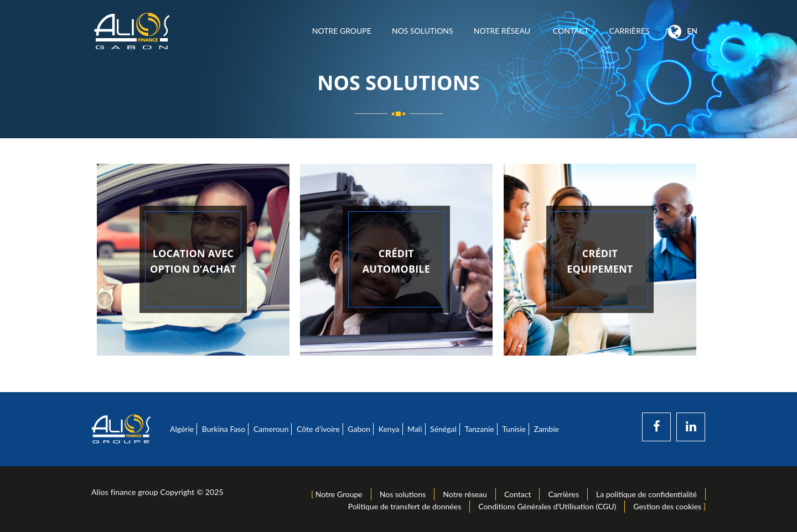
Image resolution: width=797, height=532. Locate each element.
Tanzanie (479, 429)
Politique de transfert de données (405, 506)
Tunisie (514, 429)
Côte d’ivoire (318, 429)
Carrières (629, 31)
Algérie (182, 429)
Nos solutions (422, 31)
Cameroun (271, 429)
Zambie (547, 429)
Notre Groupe (341, 31)
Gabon (359, 429)
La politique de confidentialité (646, 494)
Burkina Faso (224, 429)
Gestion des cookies (667, 506)
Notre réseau (503, 31)
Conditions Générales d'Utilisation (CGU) (547, 506)
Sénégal (443, 429)
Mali (415, 429)
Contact (571, 31)
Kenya (389, 429)
